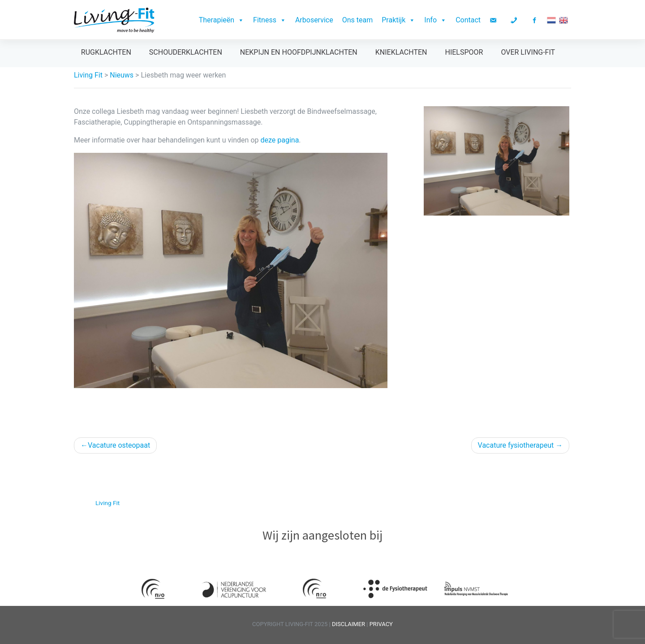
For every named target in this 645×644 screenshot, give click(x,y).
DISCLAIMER (349, 624)
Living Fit (107, 503)
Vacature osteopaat (119, 445)
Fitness (270, 20)
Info (435, 20)
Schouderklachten (186, 52)
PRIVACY (381, 624)
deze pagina (279, 140)
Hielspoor (464, 52)
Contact (468, 20)
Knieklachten (401, 52)
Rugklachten (106, 52)
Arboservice (314, 20)
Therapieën (221, 20)
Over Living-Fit (528, 52)
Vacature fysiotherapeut (516, 445)
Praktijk (398, 20)
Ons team (358, 20)
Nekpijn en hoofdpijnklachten (299, 52)
